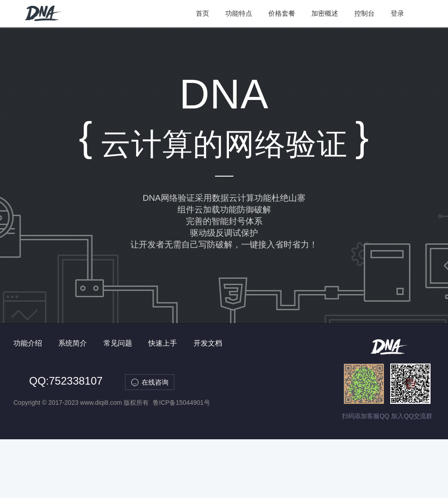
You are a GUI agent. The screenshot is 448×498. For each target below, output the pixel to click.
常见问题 (118, 343)
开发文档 (208, 343)
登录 (397, 13)
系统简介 (73, 343)
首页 (202, 13)
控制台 (364, 13)
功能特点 (239, 13)
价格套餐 (282, 13)
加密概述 (325, 13)
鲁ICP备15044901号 (181, 403)
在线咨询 (155, 382)
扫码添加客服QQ (366, 416)
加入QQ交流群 (412, 416)
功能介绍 (28, 343)
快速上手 (163, 343)
